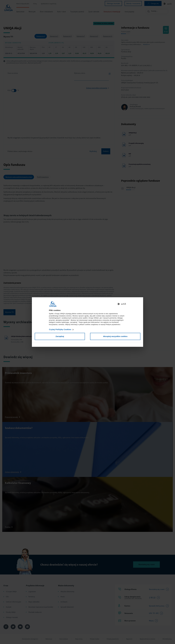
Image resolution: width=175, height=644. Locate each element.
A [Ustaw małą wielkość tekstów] (122, 304)
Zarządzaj (60, 336)
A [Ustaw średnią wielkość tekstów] (123, 304)
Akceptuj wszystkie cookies (115, 336)
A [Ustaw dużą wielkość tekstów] (125, 304)
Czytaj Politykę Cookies (60, 329)
